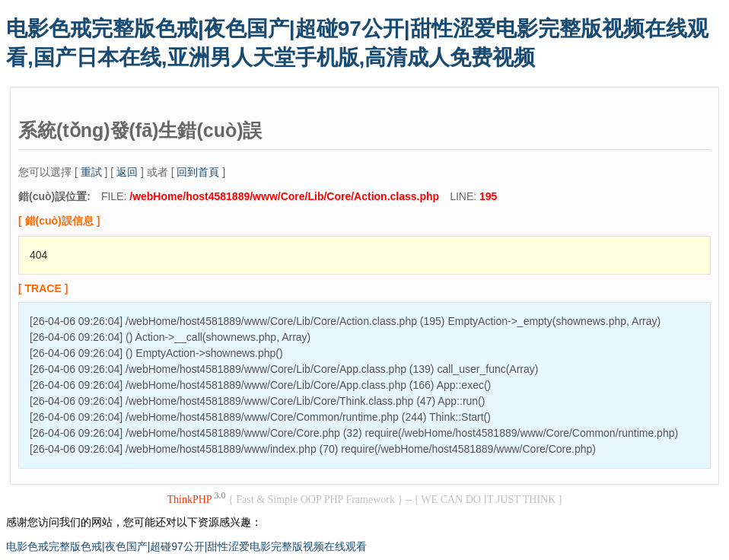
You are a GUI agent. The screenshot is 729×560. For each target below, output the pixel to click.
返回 (127, 172)
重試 (91, 172)
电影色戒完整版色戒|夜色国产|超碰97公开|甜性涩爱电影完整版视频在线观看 (186, 546)
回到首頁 (198, 172)
